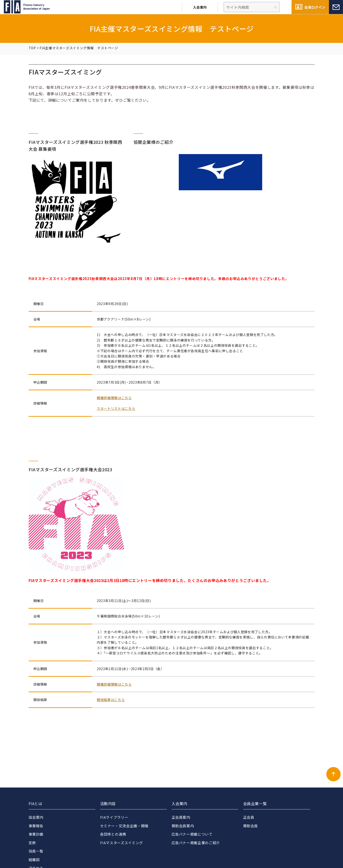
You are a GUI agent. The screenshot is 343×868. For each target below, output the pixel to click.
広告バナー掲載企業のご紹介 (196, 843)
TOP (32, 48)
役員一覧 (36, 851)
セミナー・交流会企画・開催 (124, 826)
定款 (32, 843)
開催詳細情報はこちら (114, 398)
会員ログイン (315, 7)
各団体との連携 (113, 834)
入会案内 (200, 7)
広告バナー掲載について (192, 834)
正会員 (249, 817)
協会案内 (36, 817)
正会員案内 (181, 817)
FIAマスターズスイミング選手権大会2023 (70, 469)
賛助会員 (251, 826)
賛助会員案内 (183, 826)
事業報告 (36, 826)
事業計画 (36, 834)
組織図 (34, 860)
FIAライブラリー (114, 817)
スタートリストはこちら (116, 408)
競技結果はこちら (111, 700)
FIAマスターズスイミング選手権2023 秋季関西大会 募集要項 (75, 145)
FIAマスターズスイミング (122, 843)
